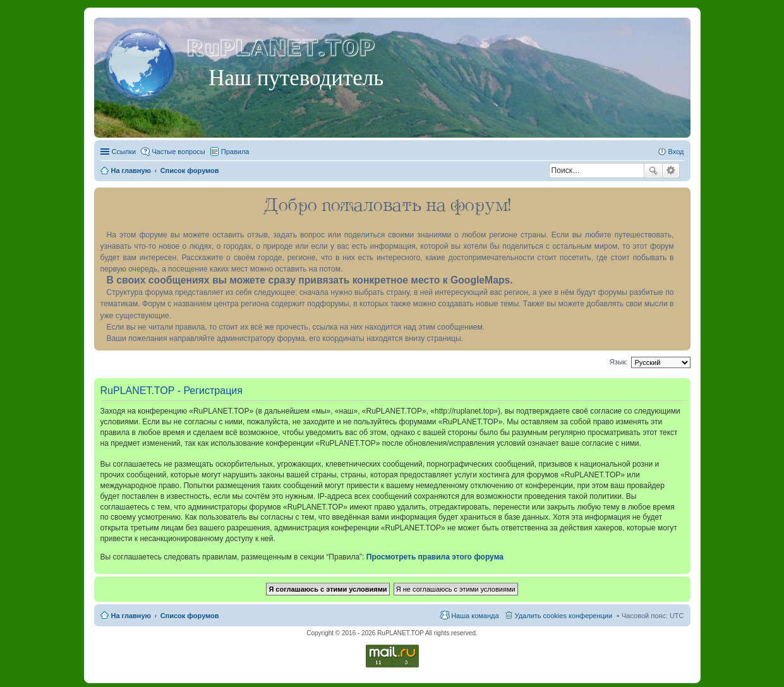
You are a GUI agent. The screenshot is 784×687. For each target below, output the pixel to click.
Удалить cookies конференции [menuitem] (564, 616)
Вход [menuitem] (676, 152)
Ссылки (124, 152)
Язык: (619, 362)
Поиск (653, 170)
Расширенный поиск (671, 170)
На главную (131, 616)
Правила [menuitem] (235, 152)
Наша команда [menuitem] (475, 616)
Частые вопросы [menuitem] (178, 152)
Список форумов (190, 616)
